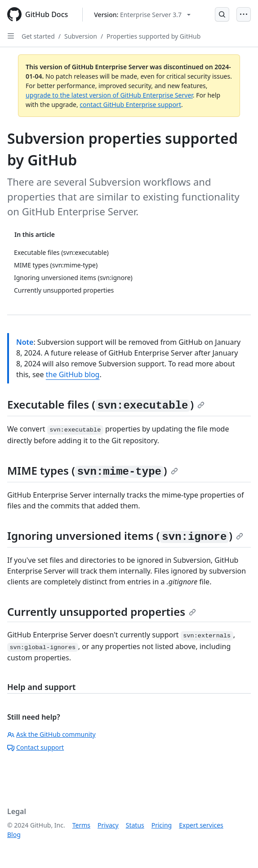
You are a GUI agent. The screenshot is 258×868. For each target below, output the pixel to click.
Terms (81, 825)
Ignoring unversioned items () (125, 536)
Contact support (36, 747)
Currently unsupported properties (102, 612)
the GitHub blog (73, 374)
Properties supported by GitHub (153, 36)
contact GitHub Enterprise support (130, 105)
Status (135, 825)
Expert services (201, 825)
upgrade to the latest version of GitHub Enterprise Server (109, 95)
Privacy (108, 825)
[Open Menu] (244, 14)
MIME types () (93, 470)
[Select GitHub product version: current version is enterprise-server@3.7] (142, 15)
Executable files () (106, 404)
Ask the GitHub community (51, 734)
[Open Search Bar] (222, 14)
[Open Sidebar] (11, 36)
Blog (14, 835)
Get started (38, 36)
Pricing (162, 825)
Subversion (81, 36)
